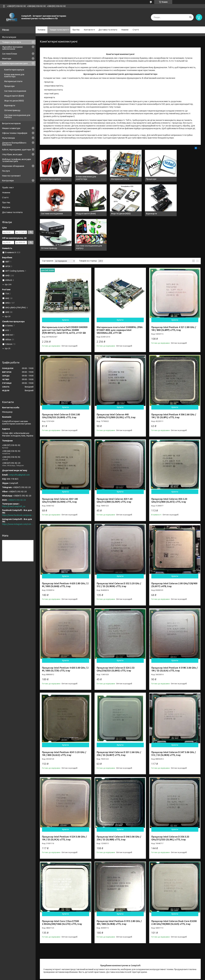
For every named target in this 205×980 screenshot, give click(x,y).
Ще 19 (8, 316)
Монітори (7, 59)
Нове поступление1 (11, 176)
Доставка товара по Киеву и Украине (55, 963)
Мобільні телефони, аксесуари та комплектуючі (17, 160)
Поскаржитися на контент (116, 977)
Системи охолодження (15, 91)
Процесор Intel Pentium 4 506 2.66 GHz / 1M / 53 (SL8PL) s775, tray (174, 377)
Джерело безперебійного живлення (14, 144)
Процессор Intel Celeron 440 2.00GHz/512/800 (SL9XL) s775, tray (116, 377)
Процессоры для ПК (90, 963)
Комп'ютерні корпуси (14, 70)
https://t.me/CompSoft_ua (14, 506)
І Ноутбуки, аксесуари (12, 154)
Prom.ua (116, 972)
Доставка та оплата (108, 30)
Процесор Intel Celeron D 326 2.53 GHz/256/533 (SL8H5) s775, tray (116, 630)
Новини (125, 30)
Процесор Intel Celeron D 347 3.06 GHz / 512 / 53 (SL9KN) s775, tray (174, 715)
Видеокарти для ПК (171, 963)
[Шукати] (190, 17)
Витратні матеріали (11, 123)
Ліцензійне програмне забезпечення (12, 48)
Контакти (88, 30)
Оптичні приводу (12, 110)
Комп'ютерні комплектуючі (15, 63)
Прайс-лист (8, 187)
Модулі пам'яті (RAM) (14, 96)
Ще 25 (8, 348)
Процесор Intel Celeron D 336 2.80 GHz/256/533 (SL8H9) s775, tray (61, 377)
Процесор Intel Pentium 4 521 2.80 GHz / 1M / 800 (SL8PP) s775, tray (174, 290)
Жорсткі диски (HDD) (14, 101)
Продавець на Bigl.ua (102, 975)
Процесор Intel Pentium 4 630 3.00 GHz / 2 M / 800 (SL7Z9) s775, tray (65, 630)
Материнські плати (13, 81)
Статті (136, 30)
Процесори (9, 86)
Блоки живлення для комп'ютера (14, 76)
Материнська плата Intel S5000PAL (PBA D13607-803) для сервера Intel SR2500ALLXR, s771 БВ (120, 291)
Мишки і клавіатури (11, 128)
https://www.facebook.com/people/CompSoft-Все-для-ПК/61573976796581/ (18, 515)
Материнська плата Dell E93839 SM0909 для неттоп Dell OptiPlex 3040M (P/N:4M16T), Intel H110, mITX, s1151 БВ (65, 291)
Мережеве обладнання (13, 166)
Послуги (6, 171)
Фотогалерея (9, 37)
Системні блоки (10, 54)
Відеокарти (10, 106)
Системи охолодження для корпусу (17, 116)
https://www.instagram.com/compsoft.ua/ (18, 524)
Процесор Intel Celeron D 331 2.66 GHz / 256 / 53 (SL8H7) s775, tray (119, 715)
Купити (65, 281)
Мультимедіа (8, 138)
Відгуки (6, 207)
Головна (41, 30)
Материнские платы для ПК (134, 963)
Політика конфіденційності (139, 977)
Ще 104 (8, 284)
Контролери (8, 181)
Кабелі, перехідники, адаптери (17, 150)
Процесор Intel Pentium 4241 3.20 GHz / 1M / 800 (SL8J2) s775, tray (64, 715)
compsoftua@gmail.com (19, 475)
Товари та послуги (58, 30)
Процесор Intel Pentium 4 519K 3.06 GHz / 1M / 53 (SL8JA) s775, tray (174, 630)
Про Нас (76, 30)
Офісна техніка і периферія (15, 133)
